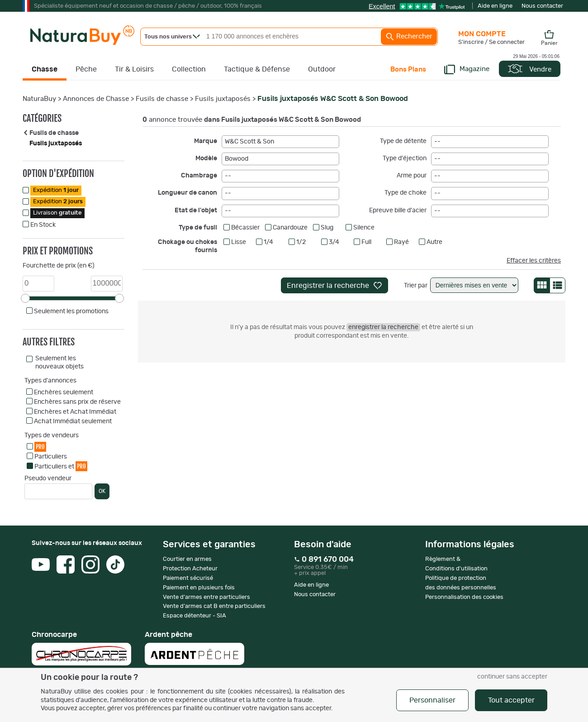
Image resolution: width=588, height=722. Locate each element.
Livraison (57, 213)
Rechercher (409, 37)
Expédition (56, 190)
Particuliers (51, 457)
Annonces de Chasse (96, 99)
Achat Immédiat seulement (73, 421)
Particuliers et (61, 466)
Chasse (45, 69)
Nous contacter (542, 6)
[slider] (25, 298)
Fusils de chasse (162, 99)
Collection (189, 69)
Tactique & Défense (257, 69)
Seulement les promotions (71, 311)
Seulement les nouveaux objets (59, 363)
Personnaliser (432, 700)
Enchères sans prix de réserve (77, 402)
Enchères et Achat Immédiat (75, 412)
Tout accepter (511, 700)
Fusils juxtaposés (223, 99)
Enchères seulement (64, 392)
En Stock (43, 225)
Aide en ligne (495, 6)
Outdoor (322, 69)
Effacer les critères (534, 261)
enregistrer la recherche (383, 327)
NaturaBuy (39, 99)
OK (102, 491)
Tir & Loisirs (134, 69)
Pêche (86, 69)
